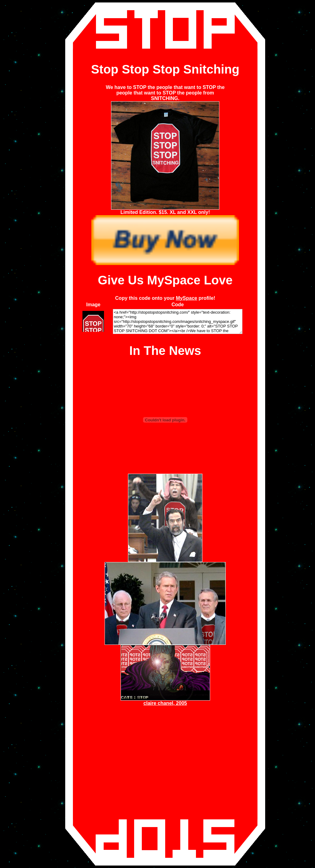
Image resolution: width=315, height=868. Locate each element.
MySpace (187, 298)
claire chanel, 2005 (165, 703)
